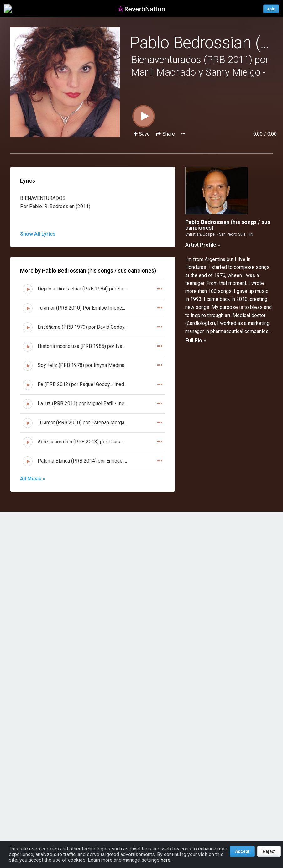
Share (166, 134)
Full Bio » (196, 340)
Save (142, 134)
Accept (242, 851)
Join (271, 9)
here (166, 860)
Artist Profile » (203, 245)
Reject (269, 851)
